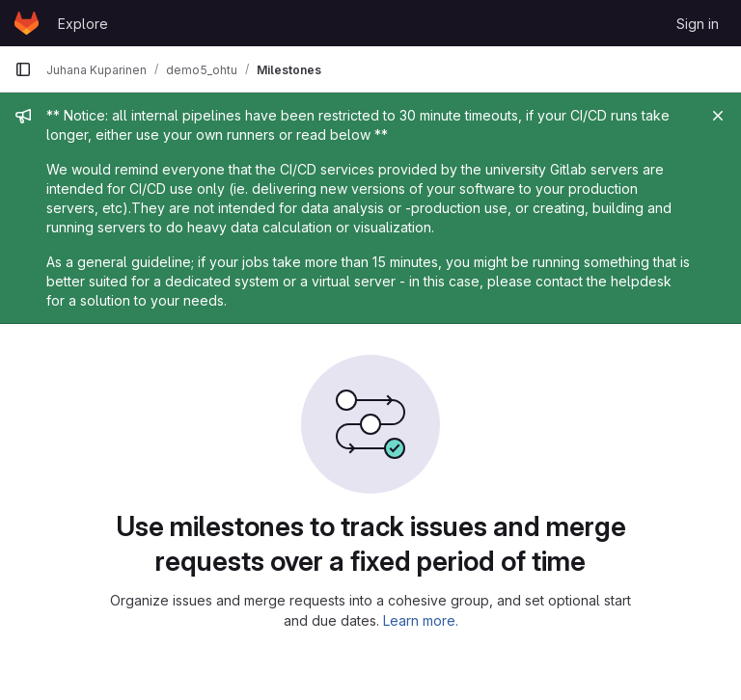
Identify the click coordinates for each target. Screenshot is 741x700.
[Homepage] (27, 23)
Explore (83, 24)
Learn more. (421, 620)
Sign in (698, 24)
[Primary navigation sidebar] (23, 69)
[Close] (718, 116)
